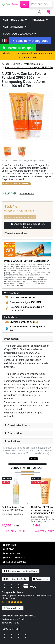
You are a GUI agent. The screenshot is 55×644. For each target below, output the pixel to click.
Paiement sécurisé (15, 558)
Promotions (11, 550)
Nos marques (15, 27)
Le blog (9, 545)
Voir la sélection (17, 285)
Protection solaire (33, 64)
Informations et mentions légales (21, 567)
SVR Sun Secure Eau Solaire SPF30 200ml (13, 505)
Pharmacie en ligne (18, 48)
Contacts (10, 541)
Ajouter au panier (16, 527)
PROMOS (40, 20)
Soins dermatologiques (30, 41)
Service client (41, 575)
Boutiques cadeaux (20, 34)
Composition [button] (13, 433)
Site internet (11, 625)
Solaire (16, 64)
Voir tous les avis (13, 604)
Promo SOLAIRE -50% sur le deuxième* (27, 261)
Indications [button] (12, 441)
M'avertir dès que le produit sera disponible (27, 225)
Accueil (6, 64)
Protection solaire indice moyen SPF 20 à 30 (29, 67)
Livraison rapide (14, 554)
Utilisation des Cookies (16, 575)
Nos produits (15, 20)
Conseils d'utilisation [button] (17, 425)
